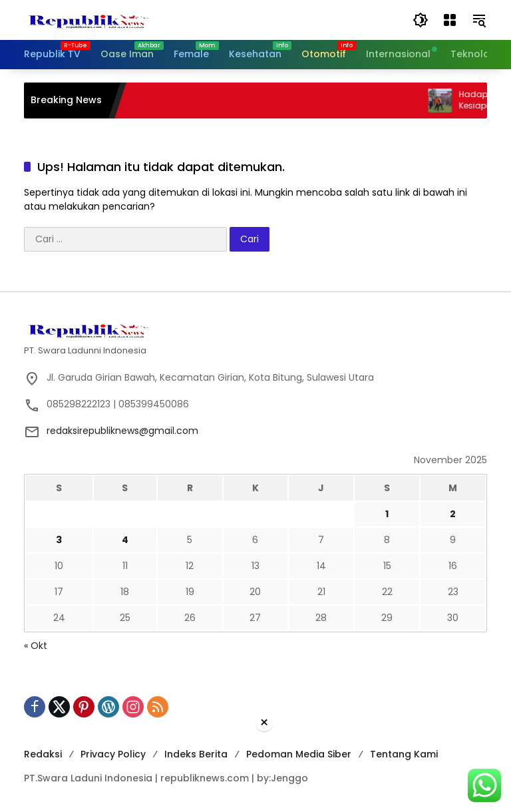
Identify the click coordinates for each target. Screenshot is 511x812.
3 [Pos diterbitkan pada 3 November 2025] (59, 540)
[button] (421, 20)
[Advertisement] (255, 772)
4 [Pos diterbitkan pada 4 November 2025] (125, 540)
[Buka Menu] (450, 20)
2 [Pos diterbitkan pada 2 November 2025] (453, 514)
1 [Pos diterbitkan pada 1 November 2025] (387, 514)
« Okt (36, 646)
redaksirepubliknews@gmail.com (122, 431)
